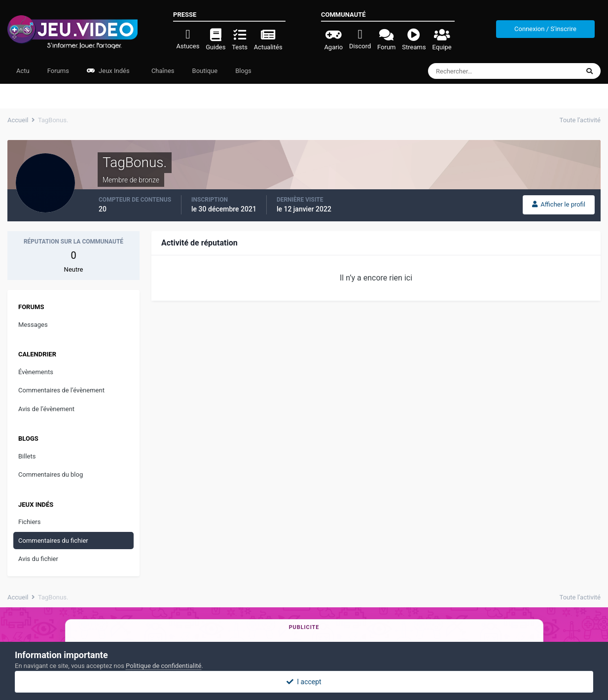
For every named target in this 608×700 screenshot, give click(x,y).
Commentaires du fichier (53, 541)
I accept (304, 682)
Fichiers (29, 522)
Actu (23, 71)
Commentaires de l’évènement (61, 390)
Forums (58, 71)
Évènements (36, 372)
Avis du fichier (38, 559)
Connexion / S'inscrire (545, 29)
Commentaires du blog (51, 474)
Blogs (243, 71)
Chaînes (162, 71)
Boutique (205, 71)
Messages (33, 325)
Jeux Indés (108, 71)
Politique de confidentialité (163, 666)
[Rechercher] (477, 71)
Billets (27, 456)
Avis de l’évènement (46, 409)
